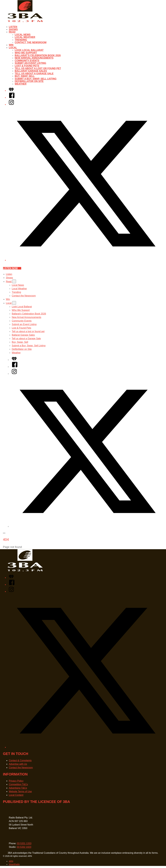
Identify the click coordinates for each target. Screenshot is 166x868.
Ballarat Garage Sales (31, 71)
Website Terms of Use (20, 791)
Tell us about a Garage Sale (34, 74)
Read (12, 32)
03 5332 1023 (24, 847)
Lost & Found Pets (27, 66)
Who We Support (26, 53)
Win (11, 45)
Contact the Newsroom (31, 42)
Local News (23, 35)
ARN (11, 861)
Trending (21, 40)
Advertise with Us (18, 764)
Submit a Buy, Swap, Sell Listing (36, 79)
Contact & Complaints (20, 760)
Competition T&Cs (18, 784)
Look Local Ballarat (29, 50)
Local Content (16, 795)
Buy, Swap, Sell (25, 76)
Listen (13, 27)
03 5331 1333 (24, 843)
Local (13, 48)
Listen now (12, 268)
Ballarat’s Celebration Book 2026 (38, 55)
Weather (21, 84)
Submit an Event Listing (30, 63)
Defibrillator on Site (29, 81)
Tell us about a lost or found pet (38, 68)
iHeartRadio (14, 864)
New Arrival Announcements (34, 58)
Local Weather (25, 37)
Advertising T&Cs (18, 788)
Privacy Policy (16, 781)
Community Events (27, 61)
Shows (13, 29)
